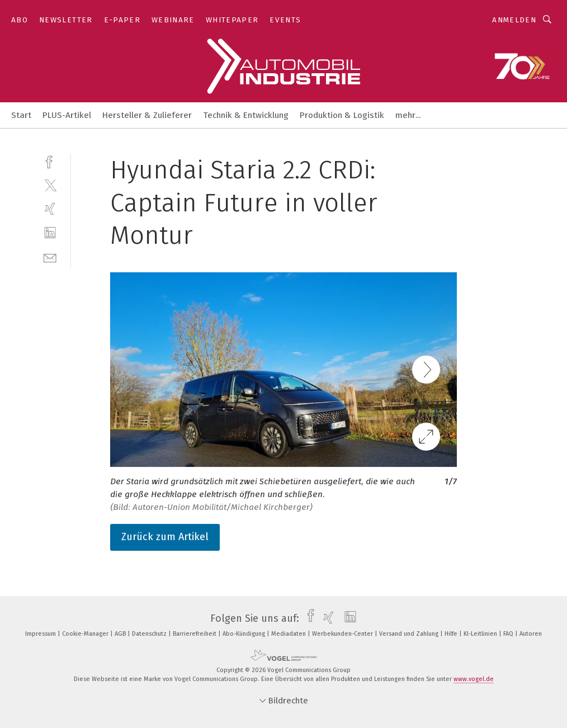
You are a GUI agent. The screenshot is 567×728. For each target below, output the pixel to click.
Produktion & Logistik (342, 115)
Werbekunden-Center (343, 634)
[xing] (50, 209)
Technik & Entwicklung (246, 115)
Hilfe (452, 634)
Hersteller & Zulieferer (147, 115)
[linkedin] (50, 233)
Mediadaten (289, 634)
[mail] (50, 257)
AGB (121, 634)
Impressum (41, 634)
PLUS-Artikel (67, 115)
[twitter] (50, 185)
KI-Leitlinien (481, 634)
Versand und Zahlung (410, 634)
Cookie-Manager (86, 634)
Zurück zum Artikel (165, 537)
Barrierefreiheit (195, 634)
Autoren (531, 634)
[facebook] (50, 161)
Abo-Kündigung (245, 634)
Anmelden (514, 20)
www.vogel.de (474, 679)
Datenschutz (150, 634)
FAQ (509, 634)
